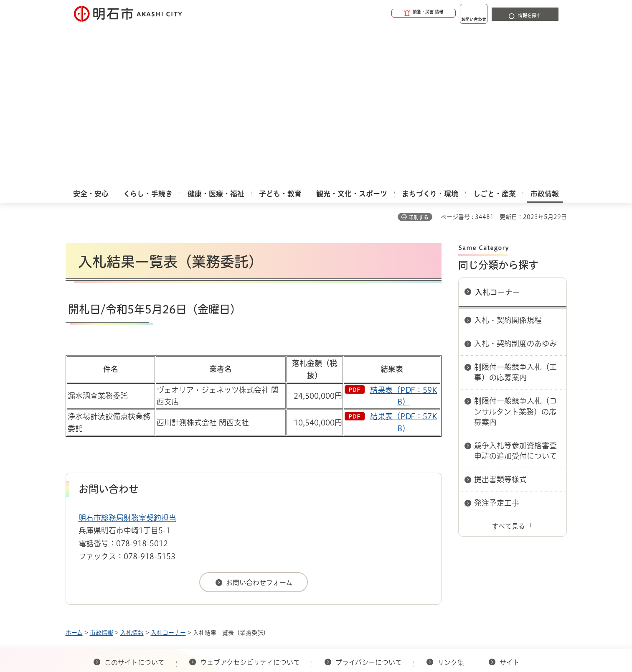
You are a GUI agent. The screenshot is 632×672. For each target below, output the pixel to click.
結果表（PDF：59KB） (404, 238)
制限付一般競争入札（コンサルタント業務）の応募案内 (515, 253)
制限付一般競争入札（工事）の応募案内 (515, 214)
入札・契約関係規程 (508, 162)
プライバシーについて (369, 504)
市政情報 (102, 474)
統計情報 (341, 630)
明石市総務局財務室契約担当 (127, 359)
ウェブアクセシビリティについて (250, 504)
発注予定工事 (497, 344)
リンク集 (451, 504)
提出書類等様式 (500, 321)
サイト (510, 504)
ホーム (74, 474)
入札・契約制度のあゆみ (515, 185)
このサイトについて (135, 504)
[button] (391, 13)
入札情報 (132, 474)
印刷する (419, 59)
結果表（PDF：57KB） (404, 264)
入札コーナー (497, 134)
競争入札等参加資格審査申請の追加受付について (515, 292)
